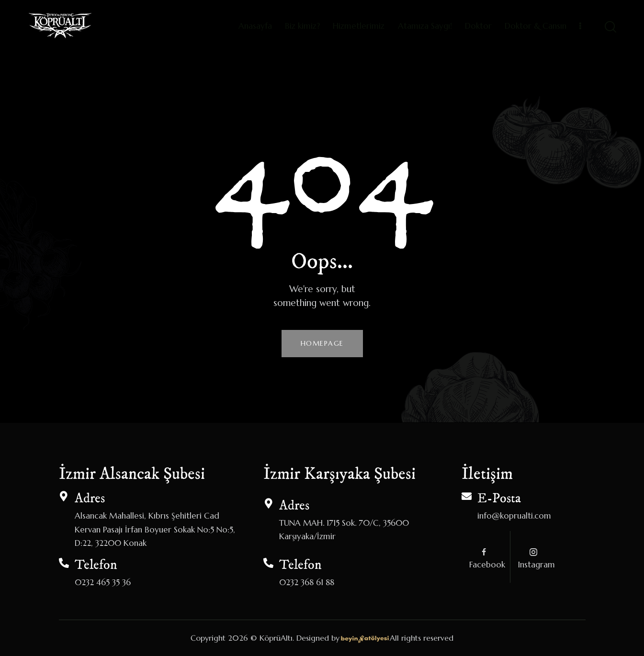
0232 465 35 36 (103, 582)
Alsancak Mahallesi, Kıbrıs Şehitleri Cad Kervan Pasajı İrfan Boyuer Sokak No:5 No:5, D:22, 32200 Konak (155, 529)
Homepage (322, 343)
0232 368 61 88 (307, 582)
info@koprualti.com (514, 516)
